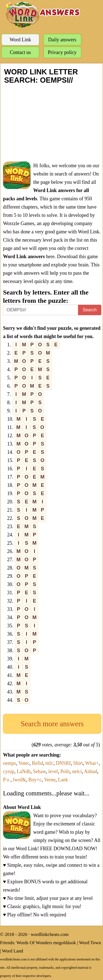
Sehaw (39, 771)
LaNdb (24, 771)
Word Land (12, 951)
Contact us (20, 52)
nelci (77, 771)
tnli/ (49, 763)
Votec (24, 763)
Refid (37, 763)
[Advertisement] (51, 123)
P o (7, 780)
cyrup (9, 771)
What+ (92, 763)
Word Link (20, 40)
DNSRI (63, 763)
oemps (9, 763)
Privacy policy (62, 52)
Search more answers (52, 724)
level (53, 771)
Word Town (90, 943)
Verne (50, 780)
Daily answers (62, 40)
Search (90, 310)
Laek (63, 780)
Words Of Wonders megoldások (46, 943)
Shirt (78, 763)
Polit (65, 771)
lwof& (19, 780)
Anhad (91, 771)
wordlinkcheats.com (50, 934)
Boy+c (35, 780)
